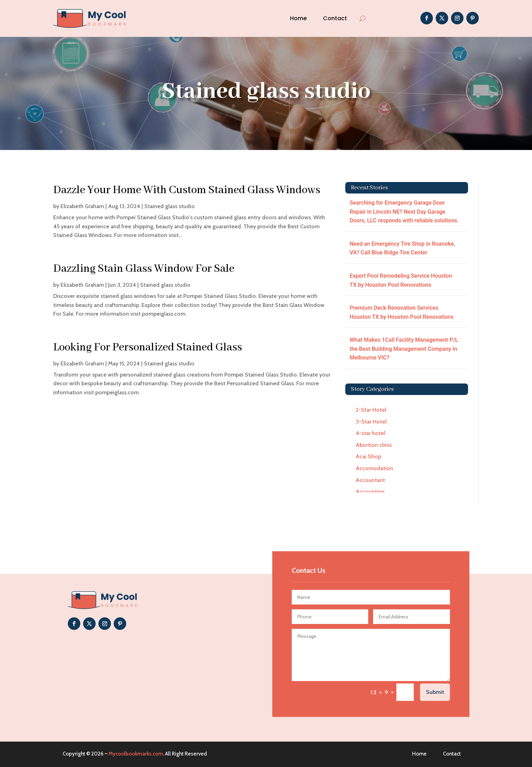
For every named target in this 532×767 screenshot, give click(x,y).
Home (298, 18)
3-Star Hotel (371, 422)
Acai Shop (368, 456)
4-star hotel (370, 433)
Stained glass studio (170, 206)
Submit (435, 692)
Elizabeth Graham (82, 206)
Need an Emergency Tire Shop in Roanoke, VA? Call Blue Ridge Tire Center (402, 248)
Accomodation (374, 468)
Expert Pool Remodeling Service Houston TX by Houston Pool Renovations (401, 280)
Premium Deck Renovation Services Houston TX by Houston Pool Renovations (401, 312)
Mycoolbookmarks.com (136, 754)
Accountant (370, 480)
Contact (335, 18)
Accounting (370, 492)
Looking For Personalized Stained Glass (148, 347)
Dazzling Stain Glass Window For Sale (144, 269)
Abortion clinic (374, 445)
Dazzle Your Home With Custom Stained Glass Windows (187, 190)
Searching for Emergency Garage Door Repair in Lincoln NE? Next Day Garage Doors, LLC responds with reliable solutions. (404, 212)
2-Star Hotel (371, 410)
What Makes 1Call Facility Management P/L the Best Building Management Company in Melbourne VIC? (404, 349)
